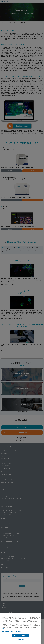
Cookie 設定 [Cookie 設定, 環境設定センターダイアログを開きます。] (21, 640)
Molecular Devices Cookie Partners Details (11, 631)
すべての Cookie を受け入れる (21, 636)
